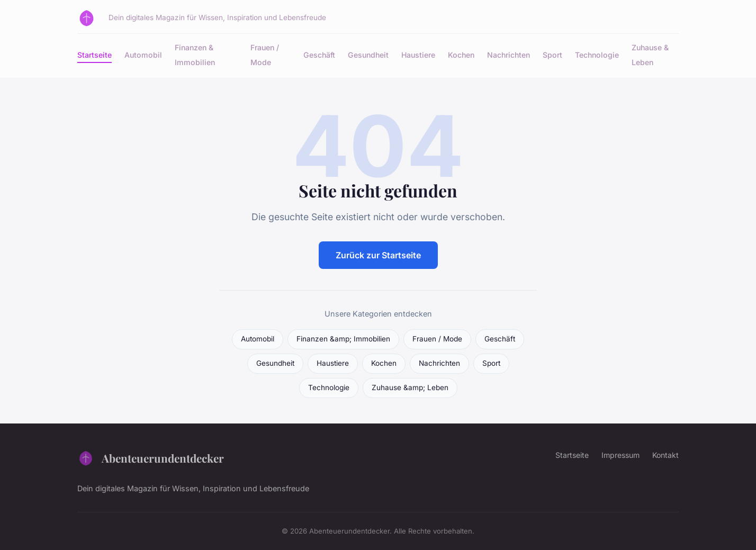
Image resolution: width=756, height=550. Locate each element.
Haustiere (418, 55)
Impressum (620, 455)
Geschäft (319, 55)
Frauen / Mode (265, 55)
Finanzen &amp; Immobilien (343, 339)
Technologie (597, 55)
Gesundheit (368, 55)
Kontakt (665, 455)
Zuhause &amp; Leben (410, 387)
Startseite (94, 55)
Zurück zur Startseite (378, 255)
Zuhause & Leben (650, 55)
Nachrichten (508, 55)
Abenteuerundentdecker (151, 458)
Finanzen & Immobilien (195, 55)
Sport (552, 55)
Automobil (143, 55)
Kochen (461, 55)
